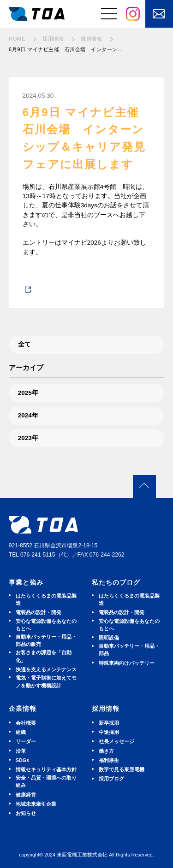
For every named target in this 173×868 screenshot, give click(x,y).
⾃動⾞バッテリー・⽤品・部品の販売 (46, 640)
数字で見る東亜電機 (122, 769)
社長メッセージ (116, 741)
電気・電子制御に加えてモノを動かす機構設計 (46, 682)
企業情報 (23, 709)
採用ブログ (111, 779)
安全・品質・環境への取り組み (46, 781)
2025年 (28, 393)
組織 (21, 732)
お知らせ (26, 813)
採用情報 (106, 709)
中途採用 (109, 732)
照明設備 (109, 638)
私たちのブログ (116, 583)
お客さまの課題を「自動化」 (44, 656)
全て (24, 344)
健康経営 (26, 795)
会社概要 (26, 723)
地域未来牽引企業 (36, 804)
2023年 (28, 438)
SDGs (22, 760)
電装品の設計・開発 (39, 612)
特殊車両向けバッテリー (127, 663)
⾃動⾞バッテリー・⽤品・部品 (129, 650)
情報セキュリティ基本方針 (46, 769)
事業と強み (26, 583)
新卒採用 (109, 723)
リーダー (26, 741)
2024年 (28, 415)
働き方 (106, 751)
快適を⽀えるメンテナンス (46, 669)
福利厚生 (109, 760)
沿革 (21, 751)
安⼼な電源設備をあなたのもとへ (46, 625)
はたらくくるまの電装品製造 (46, 599)
